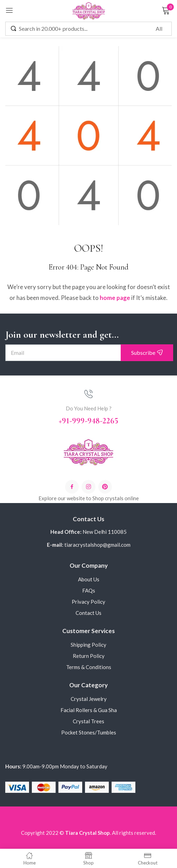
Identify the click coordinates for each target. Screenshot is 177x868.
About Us (89, 579)
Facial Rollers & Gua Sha (89, 710)
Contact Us (88, 613)
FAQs (89, 590)
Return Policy (89, 656)
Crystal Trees (88, 721)
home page (115, 298)
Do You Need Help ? (89, 408)
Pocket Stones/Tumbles (89, 732)
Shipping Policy (88, 645)
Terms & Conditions (89, 667)
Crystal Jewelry (89, 699)
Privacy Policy (88, 602)
